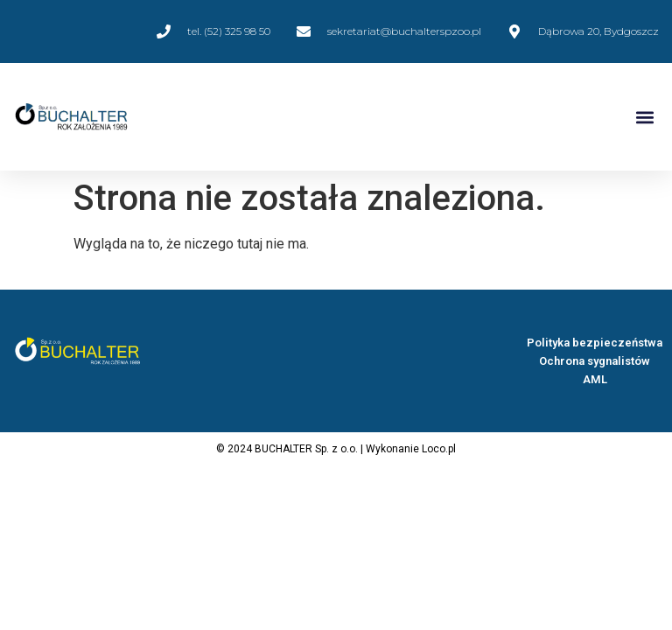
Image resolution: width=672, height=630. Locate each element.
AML (595, 379)
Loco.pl (439, 449)
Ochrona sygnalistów (595, 361)
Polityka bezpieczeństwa (595, 343)
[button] (644, 117)
